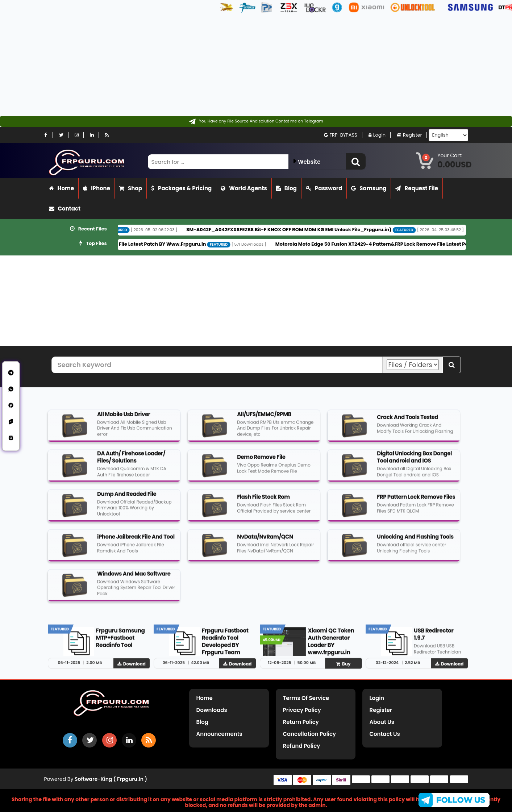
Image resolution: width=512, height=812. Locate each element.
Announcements (219, 734)
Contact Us (385, 734)
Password (324, 188)
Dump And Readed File (127, 497)
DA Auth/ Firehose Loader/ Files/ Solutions (131, 460)
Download (132, 667)
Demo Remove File (261, 460)
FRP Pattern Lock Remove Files (416, 500)
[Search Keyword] (217, 365)
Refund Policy (302, 746)
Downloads (212, 710)
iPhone (97, 188)
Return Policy (301, 722)
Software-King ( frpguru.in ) (111, 779)
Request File (417, 188)
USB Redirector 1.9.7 (434, 638)
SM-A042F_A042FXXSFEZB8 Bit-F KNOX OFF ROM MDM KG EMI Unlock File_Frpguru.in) (307, 230)
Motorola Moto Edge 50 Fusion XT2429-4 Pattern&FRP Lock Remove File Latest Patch (394, 244)
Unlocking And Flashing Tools (415, 540)
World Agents (244, 188)
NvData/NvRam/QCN (265, 540)
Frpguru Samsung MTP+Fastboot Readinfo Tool (120, 641)
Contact (65, 209)
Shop (131, 188)
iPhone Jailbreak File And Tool (136, 540)
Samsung (369, 188)
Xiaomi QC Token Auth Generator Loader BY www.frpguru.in (331, 645)
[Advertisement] (217, 65)
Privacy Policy (302, 710)
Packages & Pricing (181, 188)
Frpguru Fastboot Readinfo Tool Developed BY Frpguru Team (225, 645)
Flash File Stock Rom (263, 500)
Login (377, 135)
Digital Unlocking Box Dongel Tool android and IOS (414, 460)
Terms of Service (306, 698)
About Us (382, 722)
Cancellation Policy (310, 734)
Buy (344, 667)
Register (409, 135)
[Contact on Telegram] (256, 121)
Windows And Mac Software (134, 577)
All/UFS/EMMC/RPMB (264, 418)
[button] (356, 161)
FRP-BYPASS (341, 135)
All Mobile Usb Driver (124, 418)
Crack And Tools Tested (407, 420)
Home (62, 188)
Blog (286, 188)
